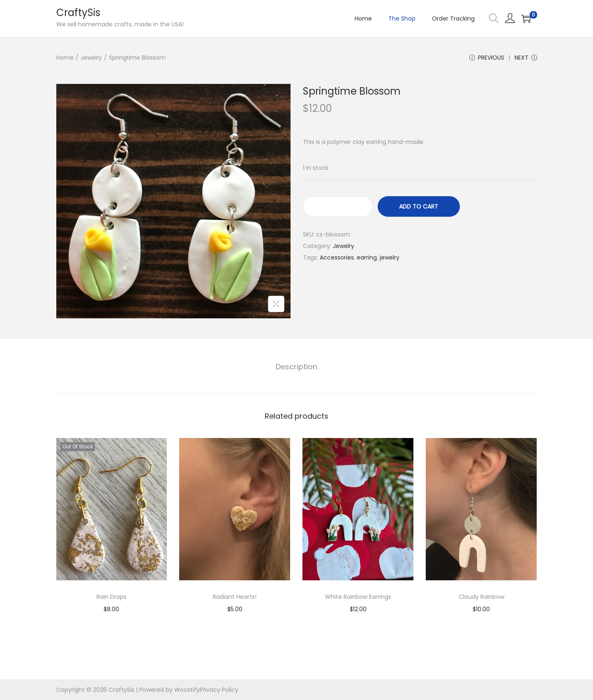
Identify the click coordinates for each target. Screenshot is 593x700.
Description (296, 367)
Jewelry (91, 58)
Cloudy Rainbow (481, 597)
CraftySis (78, 13)
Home (65, 58)
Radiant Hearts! (235, 597)
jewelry (390, 257)
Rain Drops (112, 597)
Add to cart (419, 206)
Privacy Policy (219, 690)
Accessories (337, 257)
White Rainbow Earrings (358, 597)
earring (367, 257)
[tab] (296, 367)
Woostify (187, 690)
